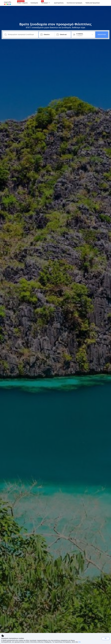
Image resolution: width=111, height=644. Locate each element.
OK (106, 638)
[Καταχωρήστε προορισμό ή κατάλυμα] (22, 35)
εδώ (79, 642)
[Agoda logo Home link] (8, 3)
